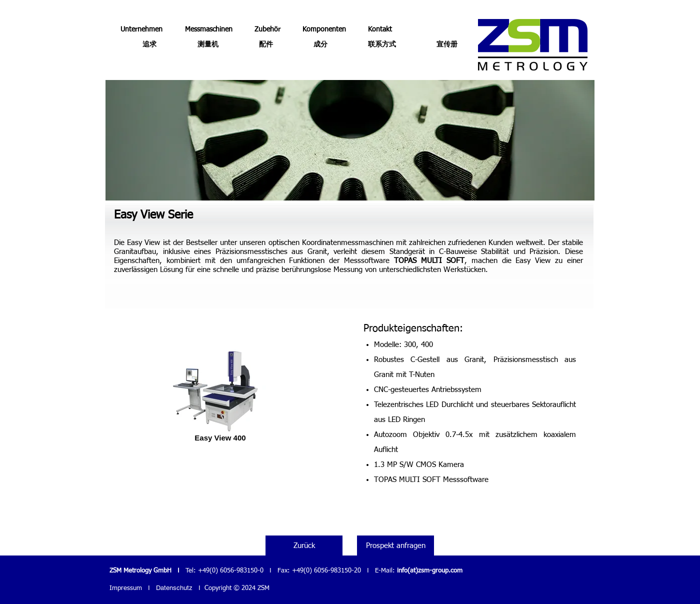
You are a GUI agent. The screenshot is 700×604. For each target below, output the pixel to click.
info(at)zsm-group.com (430, 571)
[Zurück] (304, 545)
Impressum (126, 588)
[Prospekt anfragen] (395, 545)
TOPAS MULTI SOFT (429, 261)
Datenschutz (174, 588)
